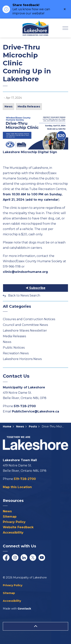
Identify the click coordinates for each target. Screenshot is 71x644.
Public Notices (14, 348)
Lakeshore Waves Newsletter (25, 331)
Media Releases (29, 106)
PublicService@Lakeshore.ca (35, 411)
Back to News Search (24, 295)
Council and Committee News (25, 325)
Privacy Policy (14, 522)
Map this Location (17, 487)
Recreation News (16, 353)
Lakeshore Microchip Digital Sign (30, 152)
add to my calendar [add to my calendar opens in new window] (42, 200)
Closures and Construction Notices (29, 319)
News (9, 106)
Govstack (24, 609)
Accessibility (13, 532)
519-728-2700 (25, 406)
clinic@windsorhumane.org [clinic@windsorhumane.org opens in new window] (25, 272)
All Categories (17, 306)
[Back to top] (35, 626)
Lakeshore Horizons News (22, 359)
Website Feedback (18, 527)
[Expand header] (65, 28)
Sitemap (10, 517)
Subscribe (35, 288)
